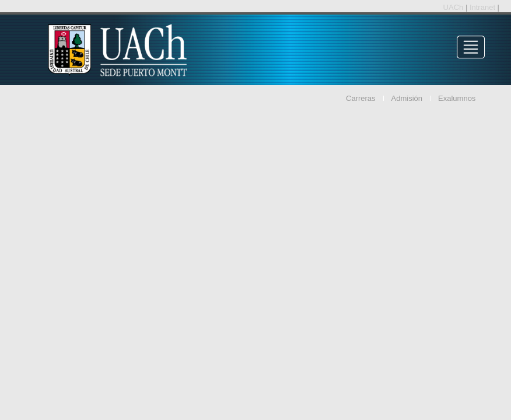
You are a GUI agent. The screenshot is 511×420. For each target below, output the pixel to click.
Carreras (361, 98)
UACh (454, 7)
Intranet (484, 7)
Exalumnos (457, 98)
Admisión (407, 98)
